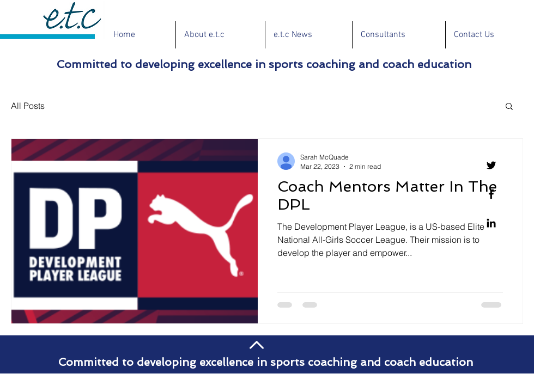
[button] (509, 107)
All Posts (28, 106)
